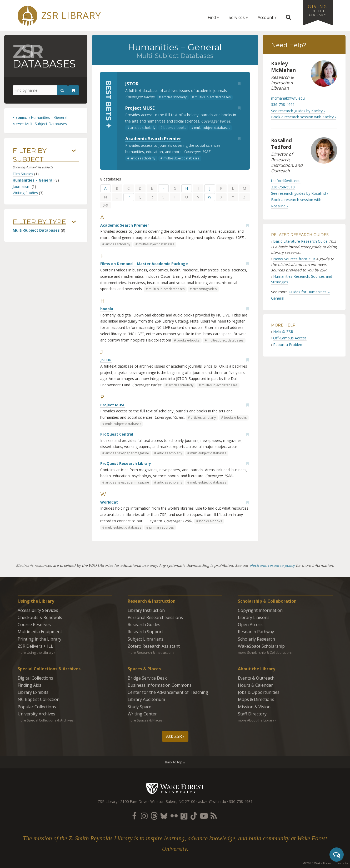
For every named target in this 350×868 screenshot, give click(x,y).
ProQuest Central (117, 434)
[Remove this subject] (40, 117)
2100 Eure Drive (134, 801)
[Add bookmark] (239, 84)
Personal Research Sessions (155, 617)
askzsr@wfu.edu (212, 801)
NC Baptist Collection (39, 699)
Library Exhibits (33, 692)
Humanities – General (33, 180)
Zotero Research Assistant (154, 646)
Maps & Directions (256, 699)
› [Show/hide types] (74, 222)
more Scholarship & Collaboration (264, 652)
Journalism (22, 186)
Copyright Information (260, 610)
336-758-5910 (283, 187)
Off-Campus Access (290, 338)
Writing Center (142, 714)
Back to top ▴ (175, 762)
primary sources (161, 527)
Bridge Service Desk (147, 678)
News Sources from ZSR (294, 259)
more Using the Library (35, 652)
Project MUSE (140, 108)
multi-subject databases (213, 97)
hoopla (107, 309)
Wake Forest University (175, 788)
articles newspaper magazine (127, 453)
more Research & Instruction (150, 652)
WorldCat (109, 502)
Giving (318, 10)
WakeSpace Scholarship (261, 646)
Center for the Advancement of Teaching (168, 692)
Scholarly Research (256, 639)
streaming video (205, 289)
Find (212, 17)
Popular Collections (37, 707)
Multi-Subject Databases (36, 230)
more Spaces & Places (145, 720)
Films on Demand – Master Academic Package (144, 264)
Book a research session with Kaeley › (303, 117)
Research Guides (144, 625)
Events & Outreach (256, 678)
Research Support (145, 632)
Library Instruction (146, 610)
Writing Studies (25, 193)
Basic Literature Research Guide (300, 241)
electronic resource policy (272, 565)
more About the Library (256, 720)
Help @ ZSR (283, 332)
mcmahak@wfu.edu (288, 98)
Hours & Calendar (255, 685)
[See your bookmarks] (74, 90)
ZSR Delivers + (35, 646)
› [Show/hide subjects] (74, 151)
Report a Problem (288, 345)
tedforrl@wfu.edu (286, 181)
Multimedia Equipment (40, 632)
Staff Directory (252, 714)
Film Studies (23, 174)
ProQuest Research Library (126, 463)
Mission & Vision (254, 707)
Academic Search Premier (153, 138)
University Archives (36, 714)
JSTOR (132, 84)
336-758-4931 (241, 801)
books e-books (175, 128)
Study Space (139, 707)
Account (266, 17)
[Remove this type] (40, 124)
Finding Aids (29, 685)
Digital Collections (35, 678)
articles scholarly (174, 97)
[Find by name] (40, 90)
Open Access (250, 625)
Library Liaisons (254, 617)
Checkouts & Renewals (40, 617)
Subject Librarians (146, 639)
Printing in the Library (39, 639)
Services (237, 17)
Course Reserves (34, 625)
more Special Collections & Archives (46, 720)
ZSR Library (71, 15)
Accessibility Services (38, 610)
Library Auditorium (146, 699)
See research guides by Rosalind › (299, 193)
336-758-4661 (283, 104)
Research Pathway (256, 632)
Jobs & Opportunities (259, 692)
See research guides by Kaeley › (298, 111)
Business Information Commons (160, 685)
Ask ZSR (174, 736)
